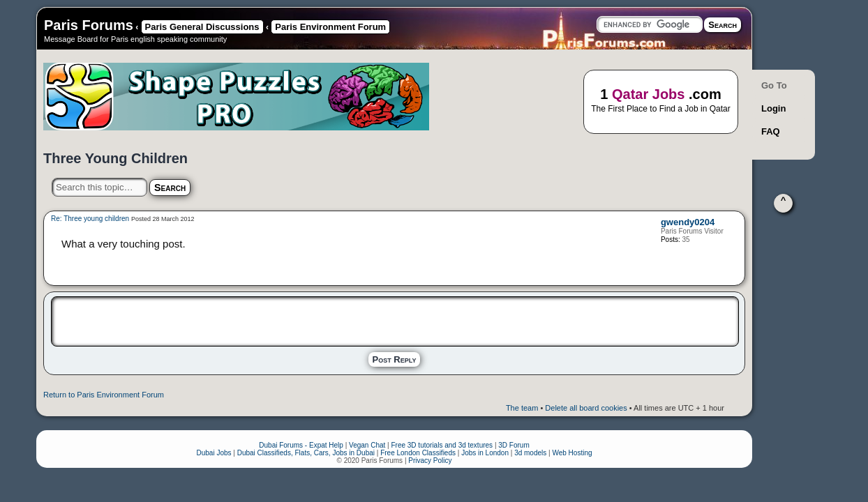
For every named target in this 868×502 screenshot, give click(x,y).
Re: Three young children (90, 219)
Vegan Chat (367, 445)
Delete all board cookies (586, 408)
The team (522, 408)
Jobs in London (485, 453)
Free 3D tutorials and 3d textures (442, 445)
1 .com (661, 101)
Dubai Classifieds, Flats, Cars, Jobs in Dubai (306, 453)
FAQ (771, 131)
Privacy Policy (430, 461)
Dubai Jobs (214, 453)
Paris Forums (89, 25)
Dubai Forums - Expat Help (301, 445)
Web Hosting (572, 453)
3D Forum (514, 445)
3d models (530, 453)
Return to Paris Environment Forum (104, 395)
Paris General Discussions (202, 27)
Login (773, 108)
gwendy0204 (688, 222)
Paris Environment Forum (330, 27)
